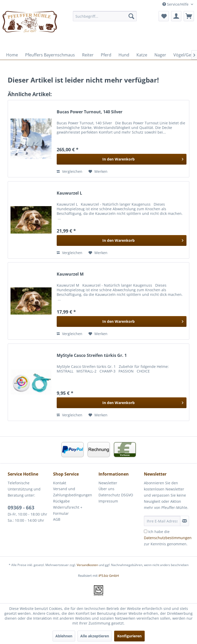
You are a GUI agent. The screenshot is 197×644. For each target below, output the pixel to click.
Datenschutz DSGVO (116, 495)
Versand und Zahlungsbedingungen (73, 492)
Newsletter (108, 483)
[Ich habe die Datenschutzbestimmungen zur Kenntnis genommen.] (146, 531)
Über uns (106, 489)
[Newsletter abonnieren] (185, 521)
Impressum (108, 501)
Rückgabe (61, 501)
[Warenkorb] (189, 16)
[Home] (12, 55)
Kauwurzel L (69, 193)
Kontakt (60, 483)
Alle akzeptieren (95, 636)
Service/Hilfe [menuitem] (176, 4)
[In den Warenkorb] (122, 159)
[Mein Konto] (176, 16)
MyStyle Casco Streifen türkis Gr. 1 (92, 355)
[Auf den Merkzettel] (98, 172)
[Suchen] (131, 16)
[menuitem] (105, 16)
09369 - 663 (21, 508)
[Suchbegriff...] (105, 16)
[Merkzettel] (164, 16)
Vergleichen (70, 171)
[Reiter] (88, 55)
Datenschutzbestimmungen (168, 538)
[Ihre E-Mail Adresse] (162, 521)
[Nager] (160, 55)
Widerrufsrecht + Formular (68, 510)
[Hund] (124, 55)
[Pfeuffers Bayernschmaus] (50, 55)
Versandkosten (87, 565)
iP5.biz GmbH (109, 576)
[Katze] (142, 55)
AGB (57, 519)
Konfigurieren (129, 636)
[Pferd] (106, 55)
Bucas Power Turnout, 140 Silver (90, 112)
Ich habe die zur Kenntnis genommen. (168, 538)
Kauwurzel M (70, 274)
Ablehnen (64, 636)
